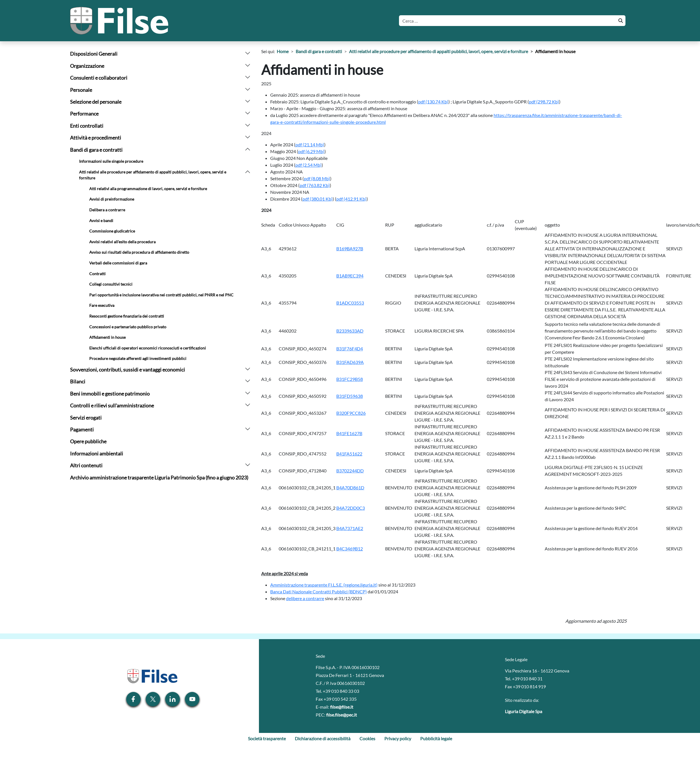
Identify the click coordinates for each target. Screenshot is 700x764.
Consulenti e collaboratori (99, 78)
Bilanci (78, 382)
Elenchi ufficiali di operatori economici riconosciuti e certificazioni (148, 348)
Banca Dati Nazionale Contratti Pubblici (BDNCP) (319, 592)
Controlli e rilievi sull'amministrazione (112, 406)
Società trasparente (267, 738)
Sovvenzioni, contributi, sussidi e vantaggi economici (127, 370)
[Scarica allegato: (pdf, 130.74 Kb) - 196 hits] (433, 102)
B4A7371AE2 (350, 528)
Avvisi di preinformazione (112, 199)
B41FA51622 (349, 454)
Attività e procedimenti (96, 138)
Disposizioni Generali (94, 54)
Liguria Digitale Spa (524, 711)
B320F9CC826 (351, 413)
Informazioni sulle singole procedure (111, 161)
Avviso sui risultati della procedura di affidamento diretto (139, 252)
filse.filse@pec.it (342, 715)
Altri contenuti (86, 465)
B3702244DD (350, 471)
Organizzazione (87, 66)
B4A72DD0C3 (351, 508)
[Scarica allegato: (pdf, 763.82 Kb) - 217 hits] (315, 185)
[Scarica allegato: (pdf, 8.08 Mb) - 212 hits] (317, 178)
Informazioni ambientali (97, 454)
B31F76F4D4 (350, 349)
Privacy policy (398, 738)
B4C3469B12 (350, 549)
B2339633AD (350, 331)
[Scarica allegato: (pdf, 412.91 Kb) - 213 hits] (351, 199)
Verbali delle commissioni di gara (118, 263)
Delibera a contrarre (107, 210)
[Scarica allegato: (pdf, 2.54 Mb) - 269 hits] (308, 165)
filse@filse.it (342, 707)
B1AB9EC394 (350, 276)
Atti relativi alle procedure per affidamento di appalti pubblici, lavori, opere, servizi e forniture (153, 175)
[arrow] (248, 52)
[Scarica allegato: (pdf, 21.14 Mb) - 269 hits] (310, 145)
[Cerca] (507, 21)
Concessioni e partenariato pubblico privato (128, 327)
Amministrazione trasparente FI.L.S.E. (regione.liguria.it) (324, 585)
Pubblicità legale (436, 738)
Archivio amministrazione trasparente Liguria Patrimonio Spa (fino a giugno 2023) (159, 478)
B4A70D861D (350, 488)
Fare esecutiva (102, 305)
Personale (81, 90)
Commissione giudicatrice (112, 231)
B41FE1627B (349, 433)
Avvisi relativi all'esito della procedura (122, 242)
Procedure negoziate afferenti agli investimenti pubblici (138, 358)
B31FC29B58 (350, 379)
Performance (84, 114)
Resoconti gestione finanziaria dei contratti (127, 316)
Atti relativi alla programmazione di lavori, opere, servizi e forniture (148, 189)
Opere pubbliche (88, 441)
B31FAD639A (350, 362)
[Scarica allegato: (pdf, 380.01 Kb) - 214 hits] (318, 199)
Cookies (367, 738)
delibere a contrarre (305, 598)
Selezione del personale (96, 102)
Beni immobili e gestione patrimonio (110, 394)
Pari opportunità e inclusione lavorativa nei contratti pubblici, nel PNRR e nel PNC (161, 295)
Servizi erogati (86, 418)
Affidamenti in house (107, 337)
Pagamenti (82, 430)
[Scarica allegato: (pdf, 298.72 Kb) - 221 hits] (544, 102)
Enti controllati (87, 126)
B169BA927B (350, 248)
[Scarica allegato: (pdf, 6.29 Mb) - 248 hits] (311, 151)
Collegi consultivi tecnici (111, 284)
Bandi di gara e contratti (96, 150)
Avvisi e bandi (101, 221)
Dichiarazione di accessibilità (323, 738)
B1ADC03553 (350, 303)
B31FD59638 (350, 396)
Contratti (97, 274)
